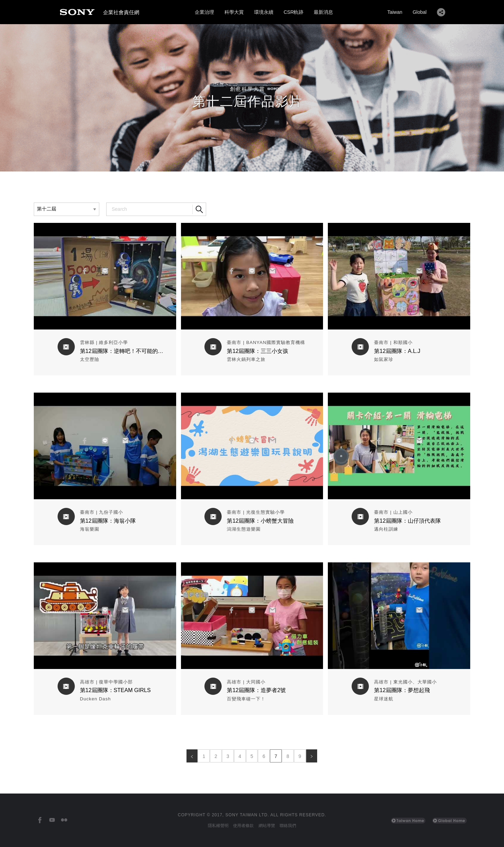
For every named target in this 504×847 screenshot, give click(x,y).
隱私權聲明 (218, 826)
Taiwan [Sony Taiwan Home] (395, 12)
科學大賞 (234, 12)
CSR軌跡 (294, 12)
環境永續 (264, 12)
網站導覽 (267, 826)
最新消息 (323, 12)
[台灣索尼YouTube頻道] (52, 820)
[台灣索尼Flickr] (64, 820)
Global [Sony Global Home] (420, 12)
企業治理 (204, 12)
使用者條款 (243, 826)
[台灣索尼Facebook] (40, 820)
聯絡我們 (288, 826)
